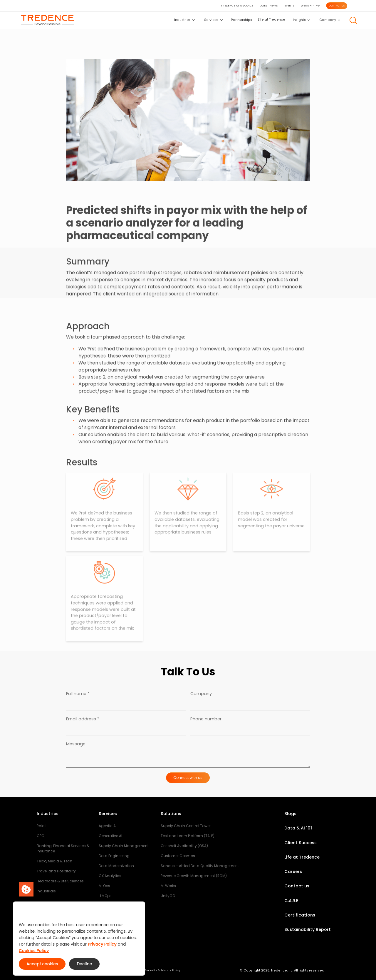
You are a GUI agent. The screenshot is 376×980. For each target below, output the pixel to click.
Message (76, 744)
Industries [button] (184, 20)
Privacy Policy (102, 944)
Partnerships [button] (241, 20)
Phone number (206, 719)
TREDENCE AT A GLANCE (237, 5)
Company (201, 694)
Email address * (83, 719)
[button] (353, 20)
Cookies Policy (34, 951)
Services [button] (213, 20)
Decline (84, 964)
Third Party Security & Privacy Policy (154, 970)
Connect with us (188, 778)
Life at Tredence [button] (272, 20)
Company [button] (330, 20)
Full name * (78, 694)
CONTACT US (337, 6)
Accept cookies (42, 964)
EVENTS (289, 5)
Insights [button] (301, 20)
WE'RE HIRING (310, 5)
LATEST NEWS (269, 5)
